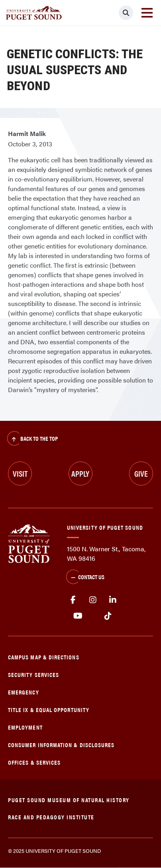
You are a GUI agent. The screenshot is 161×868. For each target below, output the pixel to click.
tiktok (108, 616)
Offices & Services (34, 762)
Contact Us (85, 578)
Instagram (93, 600)
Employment (25, 727)
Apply (80, 473)
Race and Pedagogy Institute (51, 817)
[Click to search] (126, 13)
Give (141, 473)
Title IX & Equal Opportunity (49, 709)
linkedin (113, 600)
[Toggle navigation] (147, 13)
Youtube (78, 616)
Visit (20, 473)
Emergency (24, 692)
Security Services (33, 674)
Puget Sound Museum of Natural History (69, 800)
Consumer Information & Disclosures (61, 745)
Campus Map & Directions (44, 657)
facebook (73, 600)
